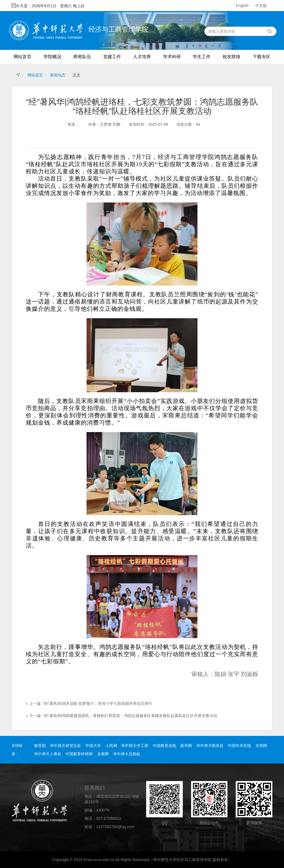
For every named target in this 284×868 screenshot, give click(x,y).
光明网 (261, 746)
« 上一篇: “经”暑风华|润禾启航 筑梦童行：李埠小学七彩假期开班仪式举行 (89, 703)
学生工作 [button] (202, 57)
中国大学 (93, 746)
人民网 (111, 746)
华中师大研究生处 (65, 746)
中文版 (261, 6)
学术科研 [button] (172, 57)
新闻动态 (58, 75)
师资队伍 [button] (82, 57)
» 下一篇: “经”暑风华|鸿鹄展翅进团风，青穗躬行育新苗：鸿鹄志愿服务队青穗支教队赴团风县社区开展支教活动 (121, 716)
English (242, 6)
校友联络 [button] (232, 57)
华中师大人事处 (48, 754)
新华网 (186, 746)
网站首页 (22, 57)
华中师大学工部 (135, 746)
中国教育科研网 (79, 754)
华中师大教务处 (210, 746)
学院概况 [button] (52, 57)
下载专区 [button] (262, 57)
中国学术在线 (239, 746)
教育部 (40, 746)
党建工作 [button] (112, 57)
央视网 (103, 754)
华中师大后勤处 (127, 754)
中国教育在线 (164, 746)
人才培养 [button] (142, 57)
